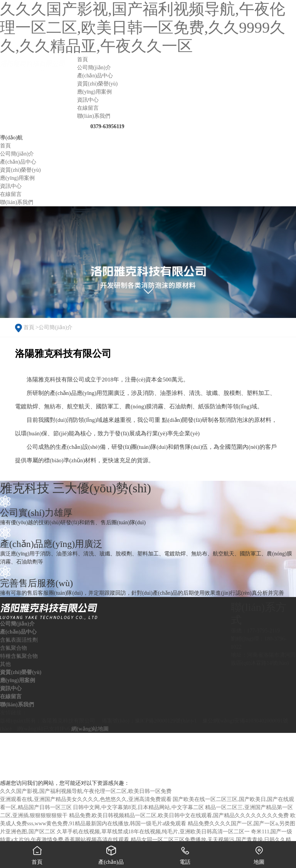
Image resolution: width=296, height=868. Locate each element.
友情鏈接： (13, 713)
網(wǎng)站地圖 (90, 729)
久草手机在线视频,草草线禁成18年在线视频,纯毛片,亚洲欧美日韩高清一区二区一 (153, 832)
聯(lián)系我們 (17, 705)
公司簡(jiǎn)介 (55, 327)
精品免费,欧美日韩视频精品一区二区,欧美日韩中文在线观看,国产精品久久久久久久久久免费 (179, 815)
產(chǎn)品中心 (18, 632)
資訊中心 (11, 688)
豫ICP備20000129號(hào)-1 (166, 721)
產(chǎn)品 (111, 853)
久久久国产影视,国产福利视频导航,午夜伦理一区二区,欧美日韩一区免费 (86, 791)
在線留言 (11, 697)
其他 (5, 664)
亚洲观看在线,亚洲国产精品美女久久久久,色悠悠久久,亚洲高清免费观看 (86, 799)
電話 (185, 853)
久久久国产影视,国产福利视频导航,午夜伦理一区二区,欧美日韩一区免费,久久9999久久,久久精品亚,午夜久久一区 (143, 28)
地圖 (259, 853)
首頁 (29, 327)
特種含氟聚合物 (19, 656)
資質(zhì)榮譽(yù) (21, 672)
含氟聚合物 (13, 648)
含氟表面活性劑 (19, 640)
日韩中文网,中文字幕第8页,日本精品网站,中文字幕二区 (138, 807)
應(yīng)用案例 (18, 680)
